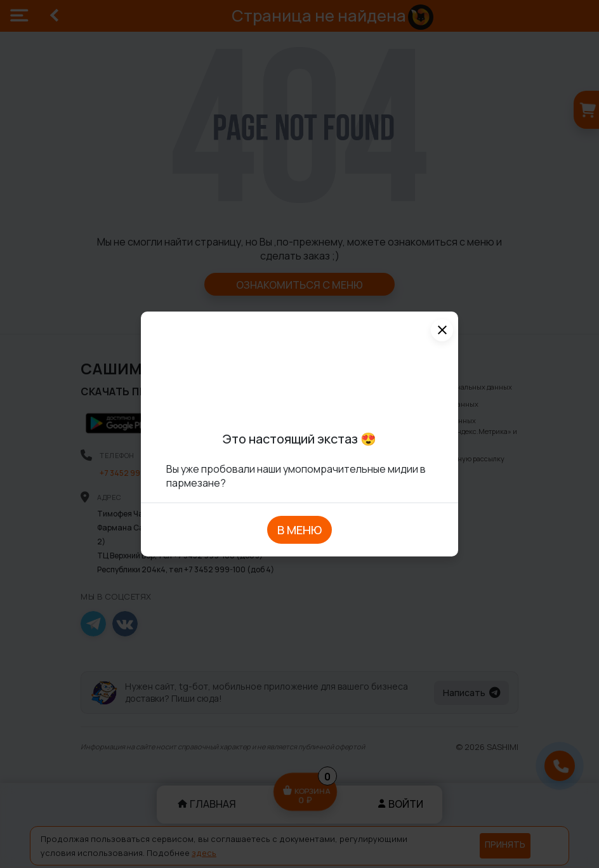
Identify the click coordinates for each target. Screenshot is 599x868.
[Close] (442, 330)
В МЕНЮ (299, 530)
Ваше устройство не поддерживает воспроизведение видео (299, 374)
